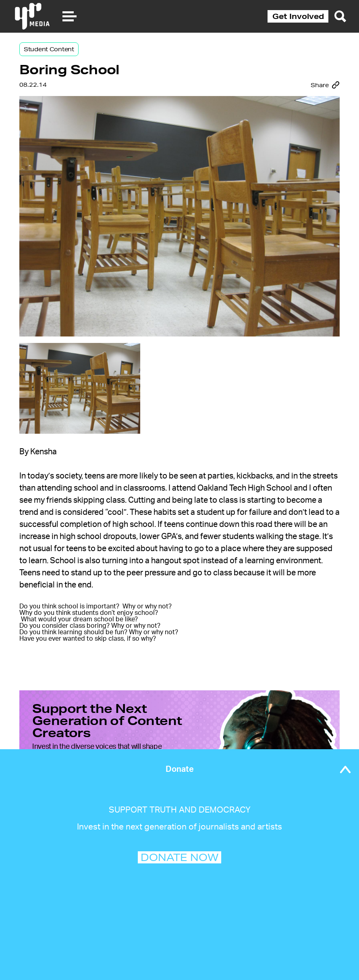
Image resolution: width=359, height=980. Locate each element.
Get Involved (298, 16)
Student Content (49, 49)
